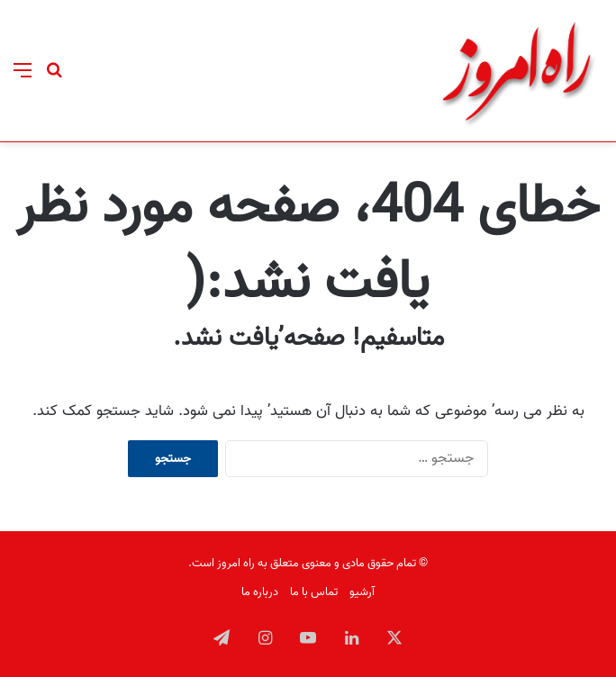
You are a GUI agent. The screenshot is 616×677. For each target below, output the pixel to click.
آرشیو (362, 592)
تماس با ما (314, 592)
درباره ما (260, 592)
